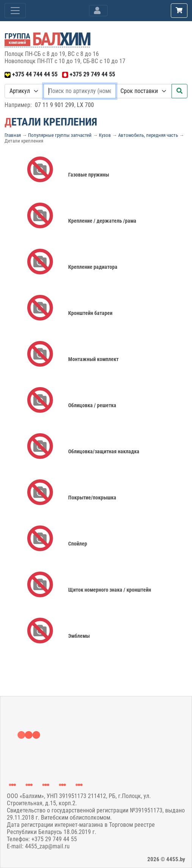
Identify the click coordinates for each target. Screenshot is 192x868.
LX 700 (85, 105)
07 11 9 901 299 (55, 105)
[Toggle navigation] (98, 11)
